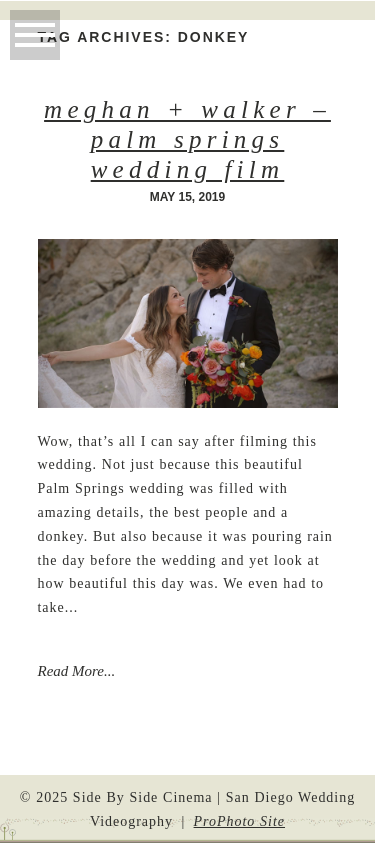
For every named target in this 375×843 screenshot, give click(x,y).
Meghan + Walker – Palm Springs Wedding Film (187, 139)
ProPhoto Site (239, 821)
